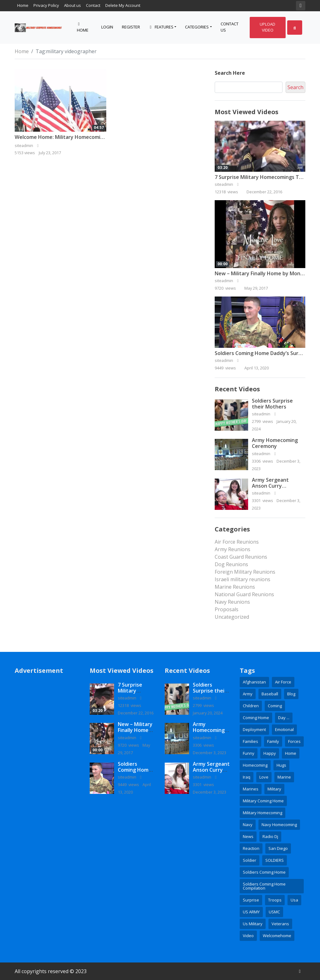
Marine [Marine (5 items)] (284, 777)
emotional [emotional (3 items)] (284, 729)
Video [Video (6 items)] (248, 936)
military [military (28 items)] (274, 789)
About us (72, 5)
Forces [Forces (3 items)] (294, 741)
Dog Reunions (231, 564)
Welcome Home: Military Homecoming (61, 137)
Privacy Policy (46, 5)
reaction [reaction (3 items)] (251, 848)
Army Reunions (232, 549)
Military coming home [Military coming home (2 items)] (263, 801)
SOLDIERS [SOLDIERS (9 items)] (275, 860)
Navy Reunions (232, 602)
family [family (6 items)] (273, 741)
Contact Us (230, 27)
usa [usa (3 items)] (294, 900)
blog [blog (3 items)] (291, 694)
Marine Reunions (235, 587)
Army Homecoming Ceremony (275, 443)
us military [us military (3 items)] (253, 924)
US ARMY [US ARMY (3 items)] (251, 912)
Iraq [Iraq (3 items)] (247, 777)
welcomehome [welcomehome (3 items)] (277, 936)
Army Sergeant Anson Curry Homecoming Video (275, 486)
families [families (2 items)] (250, 741)
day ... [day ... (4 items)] (284, 718)
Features (161, 27)
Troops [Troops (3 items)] (275, 900)
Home (23, 5)
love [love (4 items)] (264, 777)
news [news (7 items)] (248, 836)
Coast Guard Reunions (241, 557)
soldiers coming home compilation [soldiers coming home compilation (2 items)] (264, 886)
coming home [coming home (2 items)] (256, 718)
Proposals (227, 609)
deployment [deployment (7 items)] (254, 729)
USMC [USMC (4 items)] (274, 912)
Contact (93, 5)
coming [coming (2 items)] (275, 706)
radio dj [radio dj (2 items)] (270, 836)
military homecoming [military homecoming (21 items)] (262, 813)
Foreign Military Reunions (245, 572)
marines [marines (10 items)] (251, 789)
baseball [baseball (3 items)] (270, 694)
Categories (197, 27)
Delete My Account (123, 5)
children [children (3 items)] (251, 706)
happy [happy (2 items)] (270, 753)
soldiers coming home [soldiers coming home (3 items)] (264, 872)
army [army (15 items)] (248, 694)
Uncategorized (232, 617)
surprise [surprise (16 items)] (251, 900)
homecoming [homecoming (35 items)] (255, 765)
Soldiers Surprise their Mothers (272, 404)
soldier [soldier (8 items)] (250, 860)
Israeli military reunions (242, 579)
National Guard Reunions (244, 594)
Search (295, 87)
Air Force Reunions (237, 542)
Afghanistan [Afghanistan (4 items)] (254, 682)
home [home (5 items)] (291, 753)
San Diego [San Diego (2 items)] (278, 848)
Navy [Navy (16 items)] (248, 825)
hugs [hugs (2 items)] (281, 765)
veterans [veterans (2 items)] (280, 924)
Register (131, 27)
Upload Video (267, 27)
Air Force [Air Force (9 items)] (283, 682)
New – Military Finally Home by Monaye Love (135, 733)
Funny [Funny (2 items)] (249, 753)
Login (107, 27)
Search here (230, 73)
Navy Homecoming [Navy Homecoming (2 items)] (279, 825)
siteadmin (227, 184)
